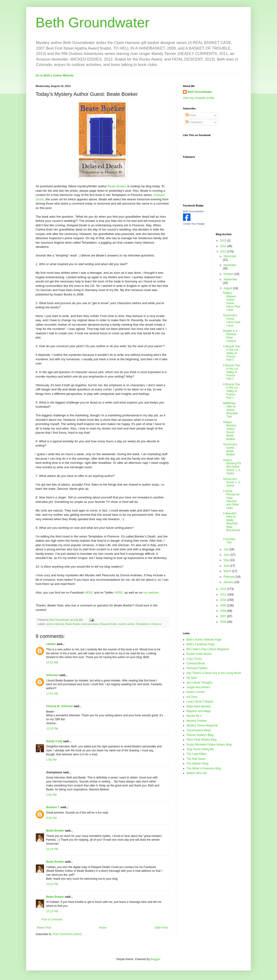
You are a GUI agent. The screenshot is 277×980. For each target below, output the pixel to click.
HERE (89, 593)
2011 (224, 594)
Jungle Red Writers (198, 687)
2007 (224, 616)
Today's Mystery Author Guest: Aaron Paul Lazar (231, 301)
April (227, 566)
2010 (224, 600)
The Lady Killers (197, 754)
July (226, 549)
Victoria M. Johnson (59, 706)
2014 (224, 246)
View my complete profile (199, 98)
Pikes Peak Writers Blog (202, 740)
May (226, 560)
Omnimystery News (199, 730)
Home (103, 928)
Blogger (155, 959)
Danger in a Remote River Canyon (230, 336)
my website (151, 593)
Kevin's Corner (196, 692)
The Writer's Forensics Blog (204, 768)
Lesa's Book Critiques (200, 702)
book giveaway (90, 624)
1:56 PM (51, 760)
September (230, 279)
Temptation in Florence (149, 624)
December (230, 256)
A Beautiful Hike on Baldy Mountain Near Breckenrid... (232, 523)
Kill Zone (192, 697)
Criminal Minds (196, 663)
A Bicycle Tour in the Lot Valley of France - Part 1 (231, 391)
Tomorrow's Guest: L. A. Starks (232, 482)
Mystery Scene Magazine (202, 725)
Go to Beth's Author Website (55, 76)
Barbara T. (53, 807)
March (228, 571)
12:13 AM (52, 911)
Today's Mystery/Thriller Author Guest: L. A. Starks (232, 467)
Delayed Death (108, 624)
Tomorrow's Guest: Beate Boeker (230, 449)
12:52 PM (52, 729)
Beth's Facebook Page (200, 644)
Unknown (52, 675)
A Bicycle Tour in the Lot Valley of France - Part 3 (231, 353)
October (229, 274)
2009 (224, 605)
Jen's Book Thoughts (199, 683)
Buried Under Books (199, 654)
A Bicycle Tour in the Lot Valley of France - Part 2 (231, 372)
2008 (224, 611)
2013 (224, 252)
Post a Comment (52, 919)
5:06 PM (51, 795)
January (229, 582)
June (227, 555)
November (230, 265)
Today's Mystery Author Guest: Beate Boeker (229, 431)
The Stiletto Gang (197, 764)
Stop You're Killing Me (200, 749)
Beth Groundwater (93, 23)
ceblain (51, 644)
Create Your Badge (194, 224)
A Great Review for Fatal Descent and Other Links (231, 500)
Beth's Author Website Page (204, 640)
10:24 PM (52, 849)
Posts (191, 115)
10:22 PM (52, 884)
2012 (224, 589)
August (228, 288)
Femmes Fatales (197, 668)
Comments (194, 122)
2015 (224, 241)
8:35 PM (51, 818)
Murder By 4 (194, 716)
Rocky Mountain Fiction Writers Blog (209, 745)
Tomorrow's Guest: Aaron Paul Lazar (231, 320)
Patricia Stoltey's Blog (200, 735)
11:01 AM (52, 694)
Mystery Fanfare (197, 721)
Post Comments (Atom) (67, 934)
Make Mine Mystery (199, 706)
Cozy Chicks (194, 659)
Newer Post (44, 928)
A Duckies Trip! (229, 541)
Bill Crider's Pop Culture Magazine (208, 649)
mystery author (126, 624)
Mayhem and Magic (199, 711)
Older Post (161, 928)
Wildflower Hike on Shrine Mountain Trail (230, 410)
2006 (224, 622)
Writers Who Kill (196, 773)
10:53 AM (52, 663)
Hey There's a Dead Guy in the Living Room (214, 673)
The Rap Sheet (196, 759)
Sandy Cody (54, 741)
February (229, 577)
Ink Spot (192, 678)
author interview (55, 624)
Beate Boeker (117, 186)
